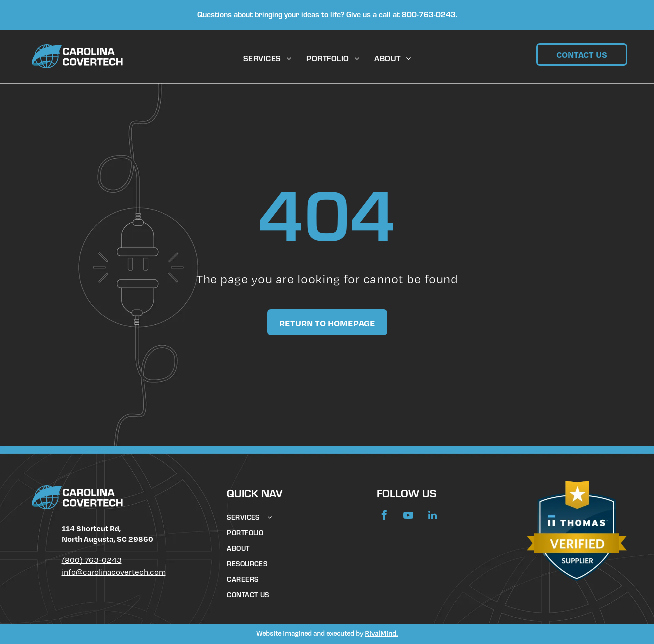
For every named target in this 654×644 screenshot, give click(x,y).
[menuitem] (267, 60)
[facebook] (384, 517)
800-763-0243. (430, 16)
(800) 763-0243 (92, 560)
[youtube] (408, 517)
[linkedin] (432, 517)
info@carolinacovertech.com (114, 572)
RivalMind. (381, 633)
